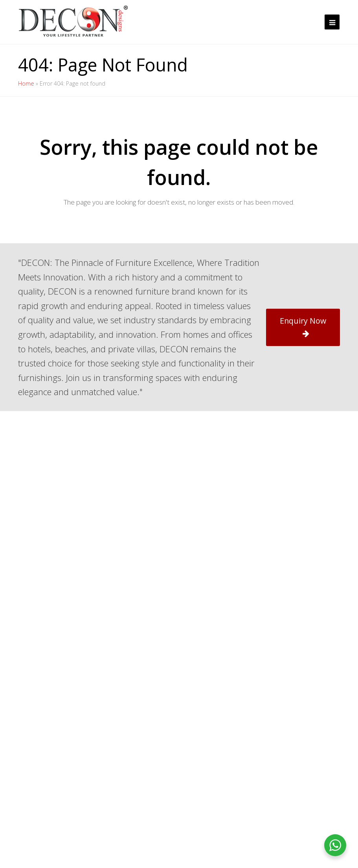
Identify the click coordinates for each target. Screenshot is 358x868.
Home (26, 83)
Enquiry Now (303, 327)
